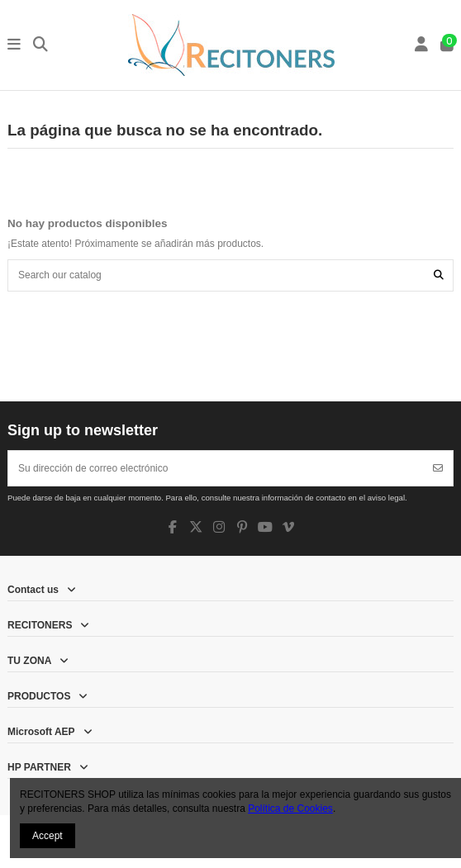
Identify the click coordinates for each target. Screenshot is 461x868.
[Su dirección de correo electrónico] (216, 468)
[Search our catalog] (439, 275)
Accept (48, 836)
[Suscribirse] (438, 468)
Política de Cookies (290, 809)
